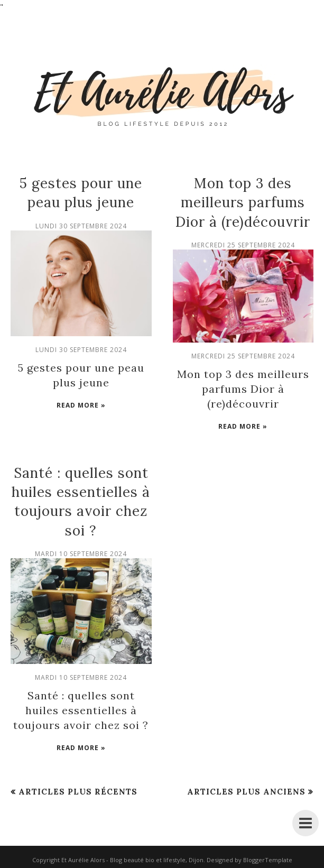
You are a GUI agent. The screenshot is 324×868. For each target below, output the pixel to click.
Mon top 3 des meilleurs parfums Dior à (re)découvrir (243, 202)
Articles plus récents (78, 792)
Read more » (81, 405)
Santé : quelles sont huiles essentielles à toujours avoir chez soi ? (81, 710)
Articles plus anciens (246, 792)
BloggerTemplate (268, 860)
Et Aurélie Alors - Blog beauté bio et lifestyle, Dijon (132, 860)
